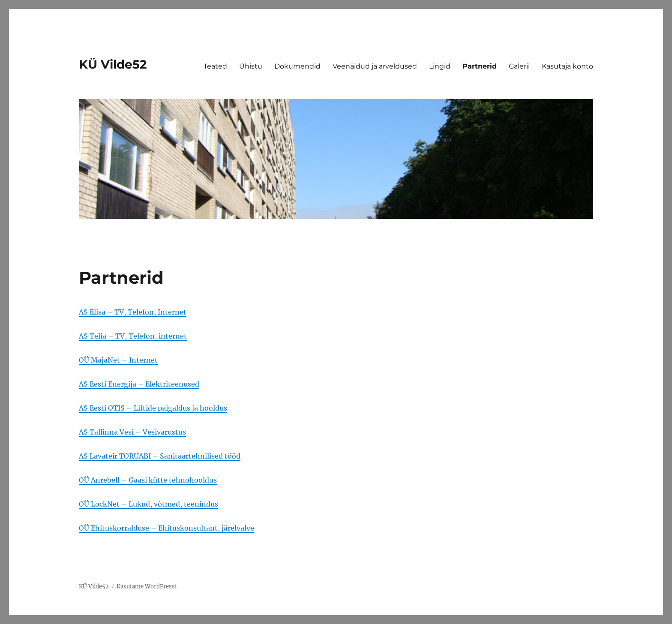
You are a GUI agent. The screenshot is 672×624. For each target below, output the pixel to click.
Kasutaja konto (567, 66)
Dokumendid (297, 66)
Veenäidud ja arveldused (375, 66)
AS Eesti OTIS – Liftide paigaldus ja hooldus (153, 408)
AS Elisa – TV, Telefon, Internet (133, 312)
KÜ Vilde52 (113, 64)
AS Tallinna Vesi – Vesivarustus (132, 432)
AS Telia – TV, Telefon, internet (133, 336)
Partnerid (480, 66)
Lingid (440, 66)
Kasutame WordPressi (147, 586)
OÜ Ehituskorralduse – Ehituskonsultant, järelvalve (166, 528)
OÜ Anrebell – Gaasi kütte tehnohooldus (148, 480)
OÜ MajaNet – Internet (118, 360)
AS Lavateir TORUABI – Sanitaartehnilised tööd (160, 456)
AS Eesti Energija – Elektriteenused (139, 384)
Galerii (519, 66)
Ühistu (251, 66)
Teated (215, 66)
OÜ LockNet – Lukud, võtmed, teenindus (148, 504)
